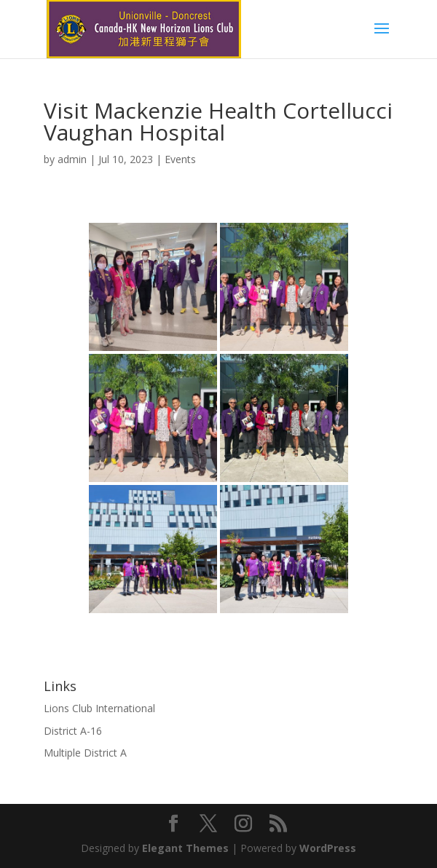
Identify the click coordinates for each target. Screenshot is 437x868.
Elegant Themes (185, 848)
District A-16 (73, 731)
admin (72, 159)
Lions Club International (99, 708)
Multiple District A (85, 753)
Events (180, 159)
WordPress (328, 848)
